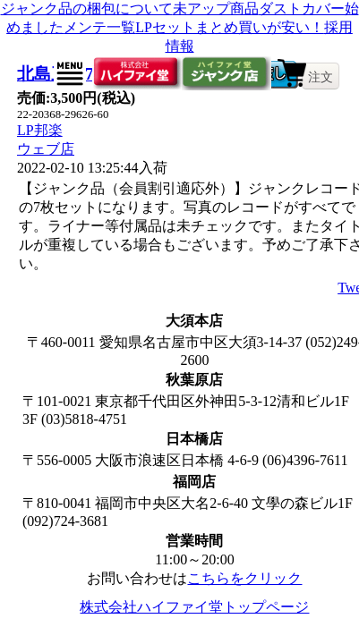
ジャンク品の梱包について (87, 8)
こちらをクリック (244, 578)
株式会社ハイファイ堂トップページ (194, 607)
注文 (321, 77)
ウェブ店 (46, 149)
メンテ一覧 (99, 27)
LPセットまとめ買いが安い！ (230, 27)
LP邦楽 (40, 130)
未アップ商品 (216, 8)
